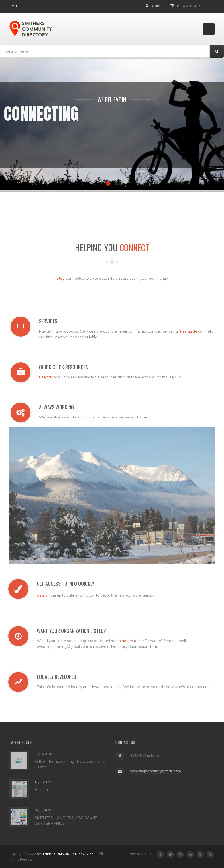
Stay (60, 280)
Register (208, 6)
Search (41, 595)
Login (155, 6)
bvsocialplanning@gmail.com (153, 771)
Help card (43, 789)
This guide (190, 331)
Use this (48, 377)
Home (14, 6)
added (125, 641)
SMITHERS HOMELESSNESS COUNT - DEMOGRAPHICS (67, 820)
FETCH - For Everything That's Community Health (70, 764)
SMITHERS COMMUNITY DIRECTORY (65, 854)
